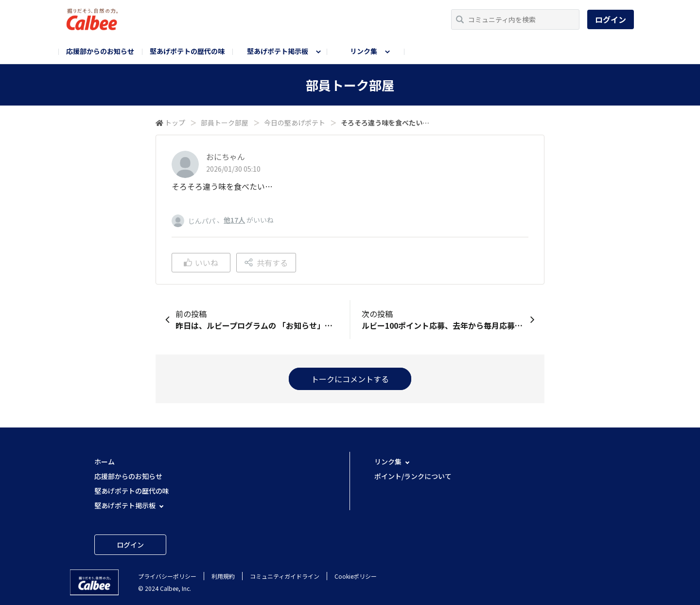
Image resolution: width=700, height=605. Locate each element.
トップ (175, 123)
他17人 (234, 220)
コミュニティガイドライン (285, 576)
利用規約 (223, 576)
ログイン (611, 19)
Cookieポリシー (356, 576)
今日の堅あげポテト (295, 123)
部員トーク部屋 (225, 123)
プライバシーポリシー (167, 576)
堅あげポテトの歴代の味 (187, 51)
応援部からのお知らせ (100, 51)
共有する (266, 263)
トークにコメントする (350, 379)
